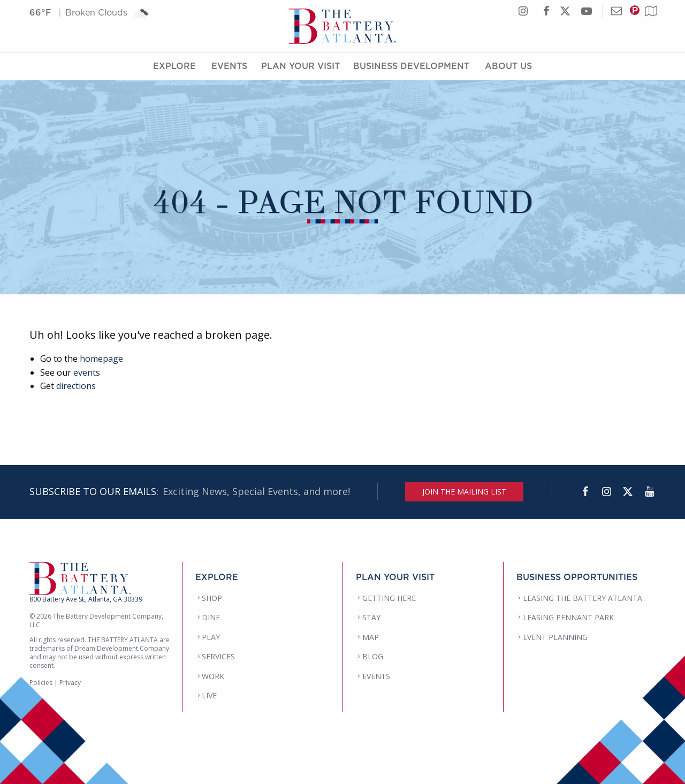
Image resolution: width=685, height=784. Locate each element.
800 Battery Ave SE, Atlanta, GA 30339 (86, 599)
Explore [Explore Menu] (174, 66)
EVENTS (376, 676)
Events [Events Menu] (229, 66)
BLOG (373, 656)
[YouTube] (649, 492)
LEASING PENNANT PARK (568, 617)
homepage (101, 359)
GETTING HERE (389, 598)
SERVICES (218, 656)
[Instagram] (606, 492)
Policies (41, 683)
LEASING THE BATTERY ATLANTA (583, 598)
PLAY (211, 637)
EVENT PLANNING (555, 637)
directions (76, 386)
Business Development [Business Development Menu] (411, 66)
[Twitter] (628, 492)
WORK (213, 676)
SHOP (212, 598)
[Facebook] (585, 492)
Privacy (70, 683)
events (87, 372)
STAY (371, 617)
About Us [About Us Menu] (508, 66)
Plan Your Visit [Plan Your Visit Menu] (300, 66)
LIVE (209, 695)
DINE (211, 617)
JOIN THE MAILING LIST (464, 492)
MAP (371, 637)
